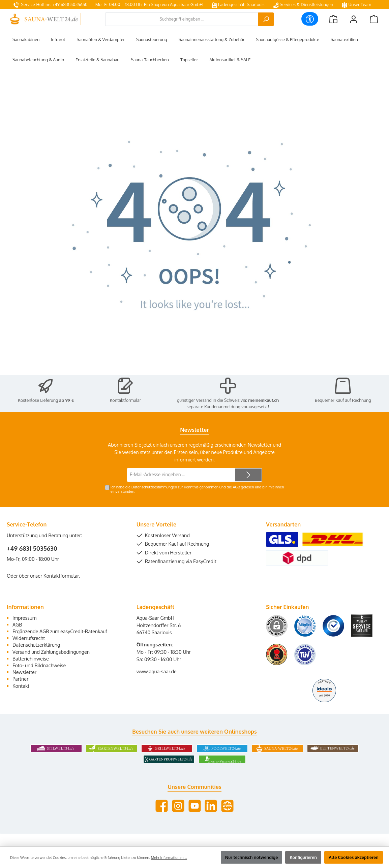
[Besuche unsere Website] (227, 806)
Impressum (24, 618)
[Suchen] (266, 19)
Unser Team (357, 4)
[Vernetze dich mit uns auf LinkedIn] (211, 806)
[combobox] (182, 19)
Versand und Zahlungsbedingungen (51, 652)
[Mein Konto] (354, 19)
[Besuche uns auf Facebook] (162, 806)
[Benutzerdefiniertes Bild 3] (333, 626)
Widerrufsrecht (29, 638)
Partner (20, 679)
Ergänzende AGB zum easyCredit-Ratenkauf (60, 631)
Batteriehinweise (31, 658)
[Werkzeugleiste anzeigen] (310, 19)
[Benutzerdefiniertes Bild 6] (305, 655)
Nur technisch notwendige (252, 857)
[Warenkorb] (374, 19)
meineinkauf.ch (263, 400)
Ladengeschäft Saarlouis (238, 4)
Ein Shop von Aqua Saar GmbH (173, 4)
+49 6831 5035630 (32, 548)
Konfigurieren (303, 857)
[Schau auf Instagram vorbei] (178, 806)
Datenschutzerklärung (36, 645)
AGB (236, 487)
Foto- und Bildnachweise (39, 665)
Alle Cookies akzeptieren (354, 857)
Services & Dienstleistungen (303, 4)
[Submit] (248, 475)
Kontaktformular (126, 400)
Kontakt (21, 686)
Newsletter (24, 672)
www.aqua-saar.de (157, 671)
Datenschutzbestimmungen (154, 487)
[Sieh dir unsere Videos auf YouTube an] (195, 806)
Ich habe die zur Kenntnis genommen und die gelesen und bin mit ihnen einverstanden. (197, 489)
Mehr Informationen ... (169, 858)
